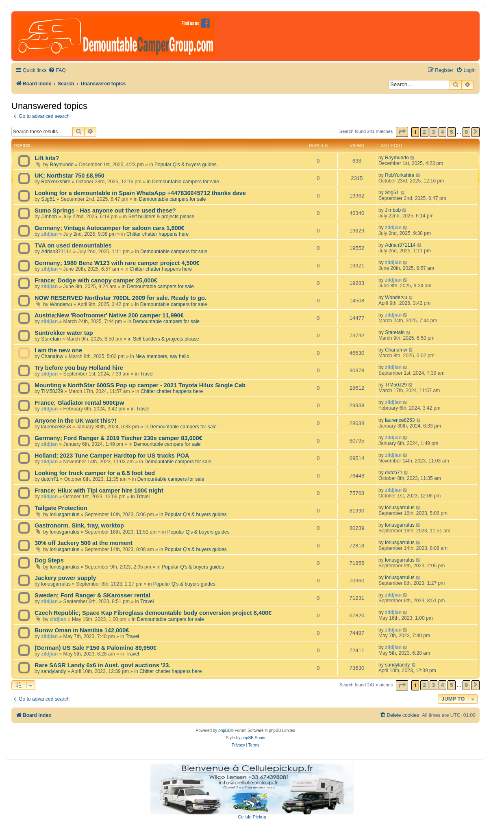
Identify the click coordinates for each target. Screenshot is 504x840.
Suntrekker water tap (64, 333)
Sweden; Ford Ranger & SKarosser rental (92, 595)
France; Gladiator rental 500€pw (79, 403)
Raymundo (62, 165)
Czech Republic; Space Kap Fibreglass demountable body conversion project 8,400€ (153, 613)
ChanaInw (52, 356)
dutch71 (50, 479)
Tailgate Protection (61, 508)
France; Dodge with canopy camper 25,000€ (96, 280)
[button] (402, 132)
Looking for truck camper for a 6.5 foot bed (95, 473)
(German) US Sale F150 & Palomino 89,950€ (96, 648)
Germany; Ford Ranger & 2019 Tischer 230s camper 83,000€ (118, 438)
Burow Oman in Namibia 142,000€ (82, 630)
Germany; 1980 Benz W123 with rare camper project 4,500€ (117, 263)
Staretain (51, 339)
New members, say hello (162, 356)
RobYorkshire (56, 182)
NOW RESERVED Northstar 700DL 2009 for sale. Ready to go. (121, 298)
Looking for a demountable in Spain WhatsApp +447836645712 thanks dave (140, 193)
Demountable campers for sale (186, 182)
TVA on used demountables (73, 245)
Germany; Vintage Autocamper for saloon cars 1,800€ (110, 228)
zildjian (49, 234)
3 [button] (433, 132)
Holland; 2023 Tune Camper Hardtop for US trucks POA (112, 456)
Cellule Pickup (252, 817)
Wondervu (61, 304)
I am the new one (58, 350)
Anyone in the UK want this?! (76, 421)
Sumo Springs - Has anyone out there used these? (105, 211)
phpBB (224, 730)
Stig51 (48, 199)
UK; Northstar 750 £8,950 (70, 176)
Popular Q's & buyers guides (186, 165)
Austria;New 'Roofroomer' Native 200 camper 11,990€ (109, 315)
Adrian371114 (56, 252)
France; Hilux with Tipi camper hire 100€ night (99, 491)
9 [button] (466, 132)
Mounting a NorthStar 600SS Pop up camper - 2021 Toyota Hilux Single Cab (140, 385)
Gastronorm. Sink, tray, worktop (79, 525)
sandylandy (53, 671)
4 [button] (442, 132)
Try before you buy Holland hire (79, 368)
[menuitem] (57, 71)
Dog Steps (49, 560)
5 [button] (451, 132)
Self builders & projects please (162, 217)
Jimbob (49, 217)
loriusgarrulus (65, 514)
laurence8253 (56, 427)
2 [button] (424, 132)
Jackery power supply (65, 578)
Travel (147, 374)
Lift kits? (47, 158)
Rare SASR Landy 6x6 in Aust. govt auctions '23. (102, 665)
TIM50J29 (52, 391)
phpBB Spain (253, 738)
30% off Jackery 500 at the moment (84, 543)
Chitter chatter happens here (157, 234)
